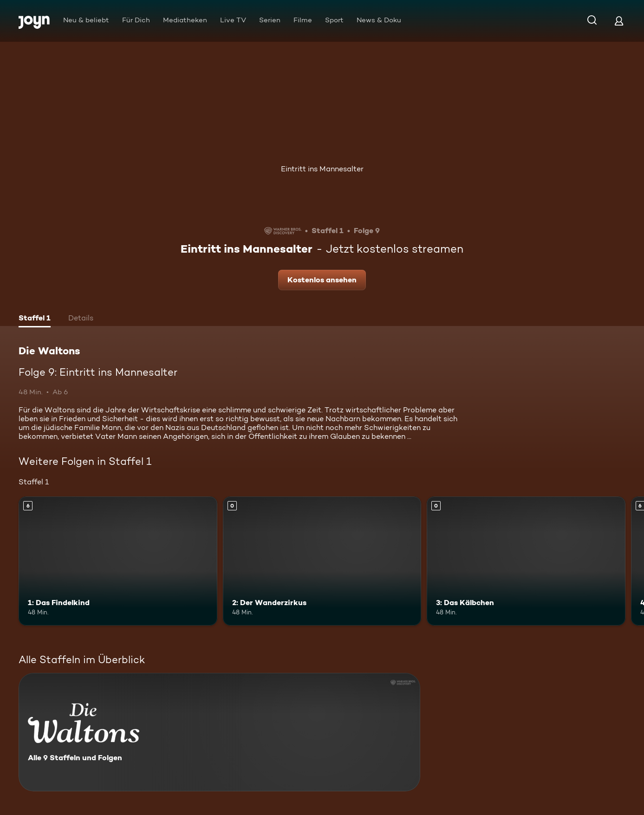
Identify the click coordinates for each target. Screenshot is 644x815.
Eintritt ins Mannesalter (322, 169)
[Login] (619, 21)
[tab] (35, 319)
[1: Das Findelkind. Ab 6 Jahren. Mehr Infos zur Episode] (118, 561)
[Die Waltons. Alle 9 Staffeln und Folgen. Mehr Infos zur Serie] (219, 732)
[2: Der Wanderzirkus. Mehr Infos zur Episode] (322, 561)
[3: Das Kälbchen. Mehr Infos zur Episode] (526, 561)
